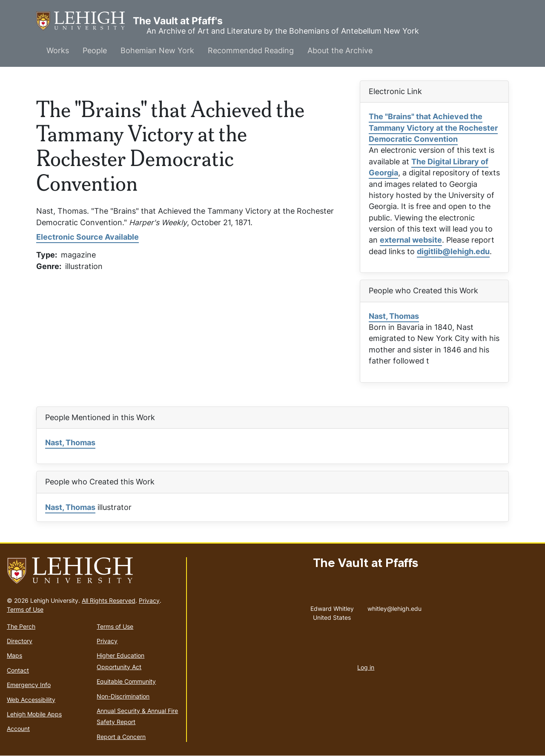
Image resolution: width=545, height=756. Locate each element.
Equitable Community (126, 681)
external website (411, 240)
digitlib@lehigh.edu (453, 251)
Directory (20, 641)
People (95, 50)
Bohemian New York (157, 50)
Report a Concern (121, 737)
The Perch (21, 626)
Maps (14, 655)
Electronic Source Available (87, 237)
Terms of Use (25, 609)
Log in (366, 667)
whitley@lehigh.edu (394, 607)
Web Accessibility (31, 700)
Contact (18, 670)
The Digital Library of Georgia (429, 167)
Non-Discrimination (123, 696)
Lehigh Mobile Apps (34, 714)
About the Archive (340, 50)
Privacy (149, 600)
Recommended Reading (251, 50)
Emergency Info (29, 685)
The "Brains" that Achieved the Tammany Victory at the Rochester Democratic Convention (433, 128)
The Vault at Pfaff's (85, 21)
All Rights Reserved (109, 600)
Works (58, 50)
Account (18, 729)
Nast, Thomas (394, 316)
